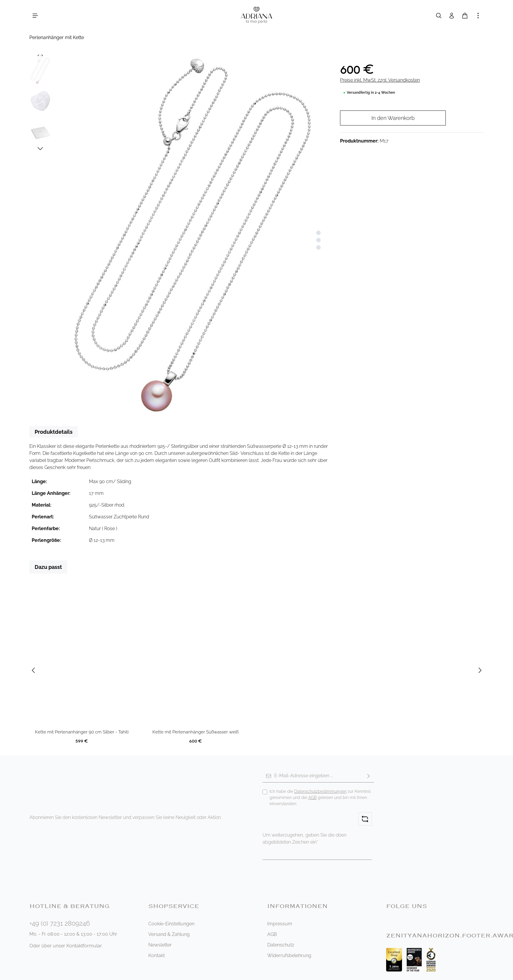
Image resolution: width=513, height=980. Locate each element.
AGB (312, 798)
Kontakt (157, 955)
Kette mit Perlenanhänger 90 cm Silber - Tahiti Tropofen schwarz (82, 732)
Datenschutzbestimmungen (320, 791)
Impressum (280, 924)
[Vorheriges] (40, 55)
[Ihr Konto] (452, 16)
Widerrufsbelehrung (289, 955)
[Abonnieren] (369, 776)
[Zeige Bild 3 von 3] (318, 248)
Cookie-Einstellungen (171, 924)
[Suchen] (439, 16)
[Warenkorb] (465, 16)
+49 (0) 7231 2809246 (60, 923)
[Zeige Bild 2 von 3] (318, 240)
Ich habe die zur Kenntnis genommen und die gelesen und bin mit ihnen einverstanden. (320, 798)
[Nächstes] (40, 149)
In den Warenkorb (393, 118)
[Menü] (35, 16)
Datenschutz (281, 945)
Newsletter (160, 945)
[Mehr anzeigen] (478, 16)
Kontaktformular (84, 946)
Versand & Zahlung (169, 934)
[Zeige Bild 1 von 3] (318, 233)
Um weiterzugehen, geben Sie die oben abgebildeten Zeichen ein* (305, 839)
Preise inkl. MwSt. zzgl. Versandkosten (380, 80)
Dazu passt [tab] (48, 567)
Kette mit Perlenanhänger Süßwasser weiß (195, 732)
